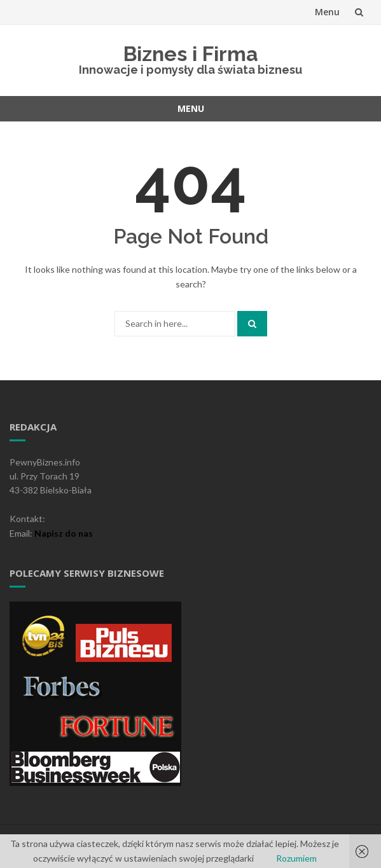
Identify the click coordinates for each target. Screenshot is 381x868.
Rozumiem (296, 858)
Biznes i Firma (191, 54)
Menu (327, 12)
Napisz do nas (64, 533)
